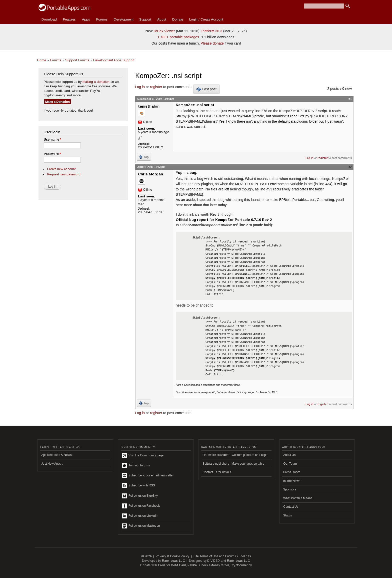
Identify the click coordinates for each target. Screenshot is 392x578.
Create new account (61, 169)
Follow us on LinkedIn (140, 516)
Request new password (64, 174)
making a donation (96, 82)
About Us (289, 455)
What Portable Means (298, 498)
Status (287, 515)
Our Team (290, 464)
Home (42, 60)
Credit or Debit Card (172, 565)
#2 (350, 167)
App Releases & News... (57, 455)
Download (49, 19)
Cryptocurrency (241, 565)
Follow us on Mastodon (141, 526)
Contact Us (291, 507)
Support (145, 19)
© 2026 (146, 556)
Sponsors (290, 489)
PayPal (192, 565)
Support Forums (77, 60)
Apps (86, 19)
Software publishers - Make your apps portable (233, 464)
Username (52, 140)
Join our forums (136, 466)
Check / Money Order (214, 565)
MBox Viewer (165, 31)
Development (123, 19)
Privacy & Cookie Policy (173, 556)
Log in (140, 87)
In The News (292, 481)
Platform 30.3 (212, 31)
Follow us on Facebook (141, 506)
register (156, 87)
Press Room (292, 472)
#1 (350, 99)
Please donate (212, 43)
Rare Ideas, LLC (173, 561)
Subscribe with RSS (138, 486)
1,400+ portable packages (178, 37)
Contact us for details (217, 472)
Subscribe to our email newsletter (148, 476)
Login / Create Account (206, 19)
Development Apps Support (114, 60)
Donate (178, 19)
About (162, 19)
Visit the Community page (143, 456)
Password (52, 154)
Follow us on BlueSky (140, 496)
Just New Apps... (52, 464)
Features (69, 19)
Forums (102, 19)
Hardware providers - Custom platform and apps (235, 455)
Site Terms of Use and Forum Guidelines (222, 556)
